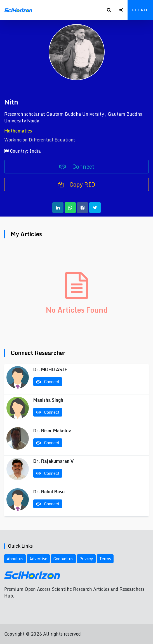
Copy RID (77, 184)
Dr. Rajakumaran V (54, 461)
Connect (77, 167)
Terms (105, 559)
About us (15, 559)
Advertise (38, 559)
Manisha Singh (48, 400)
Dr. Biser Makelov (52, 431)
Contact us (63, 559)
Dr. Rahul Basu (49, 492)
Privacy (86, 559)
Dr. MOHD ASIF (50, 369)
